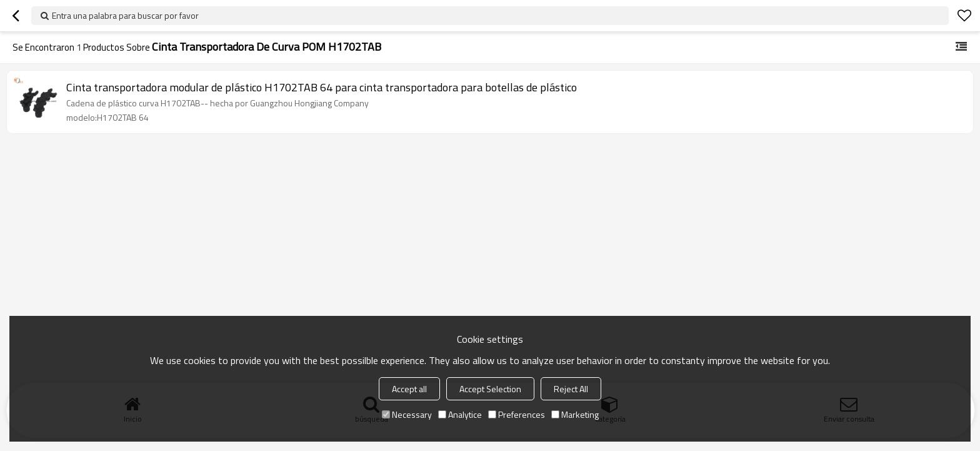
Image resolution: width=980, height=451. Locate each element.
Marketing (575, 414)
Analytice (460, 414)
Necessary (407, 414)
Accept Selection (490, 389)
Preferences (517, 414)
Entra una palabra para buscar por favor (125, 15)
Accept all (409, 389)
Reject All (571, 389)
